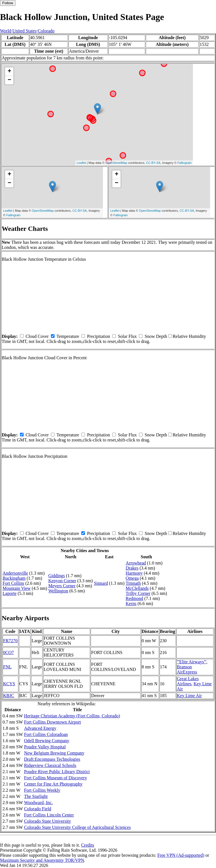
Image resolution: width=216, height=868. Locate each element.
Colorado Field (37, 809)
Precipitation (98, 336)
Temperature (68, 336)
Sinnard (101, 583)
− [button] (9, 80)
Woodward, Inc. (38, 803)
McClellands (137, 588)
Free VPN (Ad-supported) (181, 855)
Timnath (133, 583)
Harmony (134, 573)
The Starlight (36, 796)
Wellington (58, 591)
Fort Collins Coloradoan (46, 734)
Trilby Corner (138, 593)
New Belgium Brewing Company (54, 753)
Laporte (10, 593)
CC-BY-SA (153, 163)
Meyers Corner (62, 586)
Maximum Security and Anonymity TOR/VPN (42, 860)
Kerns (131, 603)
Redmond (134, 598)
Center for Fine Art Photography (53, 784)
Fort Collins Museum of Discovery (55, 778)
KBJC (9, 696)
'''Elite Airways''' (192, 662)
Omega (132, 578)
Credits (87, 845)
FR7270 (10, 641)
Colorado (46, 31)
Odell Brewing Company (47, 741)
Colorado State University (47, 821)
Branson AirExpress (187, 669)
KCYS (9, 684)
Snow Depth (156, 336)
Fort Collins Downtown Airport (52, 722)
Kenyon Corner (62, 581)
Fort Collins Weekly (42, 790)
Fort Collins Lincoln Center (49, 815)
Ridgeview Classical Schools (50, 765)
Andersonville (15, 573)
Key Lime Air (189, 696)
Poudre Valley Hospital (45, 747)
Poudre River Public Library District (57, 772)
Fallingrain (185, 163)
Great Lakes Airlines (188, 681)
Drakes (132, 568)
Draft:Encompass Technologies (52, 759)
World (6, 31)
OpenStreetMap (116, 163)
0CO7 (8, 652)
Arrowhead (136, 563)
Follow (8, 3)
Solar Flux (127, 336)
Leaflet (81, 163)
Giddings (57, 576)
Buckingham (14, 578)
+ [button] (9, 72)
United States (24, 31)
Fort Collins (13, 583)
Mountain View (17, 588)
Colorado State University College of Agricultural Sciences (77, 827)
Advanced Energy (40, 728)
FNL (7, 667)
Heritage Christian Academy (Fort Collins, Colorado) (72, 716)
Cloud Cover (37, 336)
